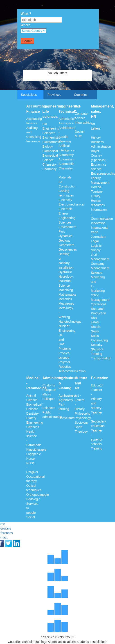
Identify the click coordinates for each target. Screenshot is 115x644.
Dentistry (33, 413)
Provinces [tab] (54, 95)
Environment (67, 227)
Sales (95, 331)
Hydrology (66, 276)
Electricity (65, 200)
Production (98, 313)
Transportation (101, 358)
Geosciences (68, 249)
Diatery (31, 418)
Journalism (99, 237)
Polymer (64, 362)
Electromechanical (71, 204)
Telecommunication (72, 371)
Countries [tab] (81, 95)
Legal (95, 241)
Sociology (82, 422)
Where (26, 25)
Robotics (65, 367)
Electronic (65, 209)
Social (31, 517)
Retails (96, 327)
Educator (97, 385)
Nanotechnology (70, 322)
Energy (63, 213)
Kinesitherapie (36, 450)
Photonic (65, 349)
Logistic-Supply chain (97, 250)
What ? (26, 14)
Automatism (67, 159)
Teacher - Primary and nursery (97, 399)
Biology (47, 146)
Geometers (66, 245)
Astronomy (66, 155)
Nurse (30, 459)
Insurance (33, 141)
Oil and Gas (61, 340)
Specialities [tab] (29, 95)
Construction (67, 186)
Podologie (33, 499)
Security (97, 345)
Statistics (97, 349)
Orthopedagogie (38, 495)
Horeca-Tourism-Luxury (97, 192)
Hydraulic (65, 272)
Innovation (98, 223)
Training (97, 354)
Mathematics (67, 295)
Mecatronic (66, 304)
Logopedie (34, 454)
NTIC (78, 136)
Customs (48, 385)
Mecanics (65, 299)
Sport (78, 427)
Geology (64, 240)
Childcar (32, 409)
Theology (81, 432)
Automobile (66, 164)
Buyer (95, 151)
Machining (66, 290)
